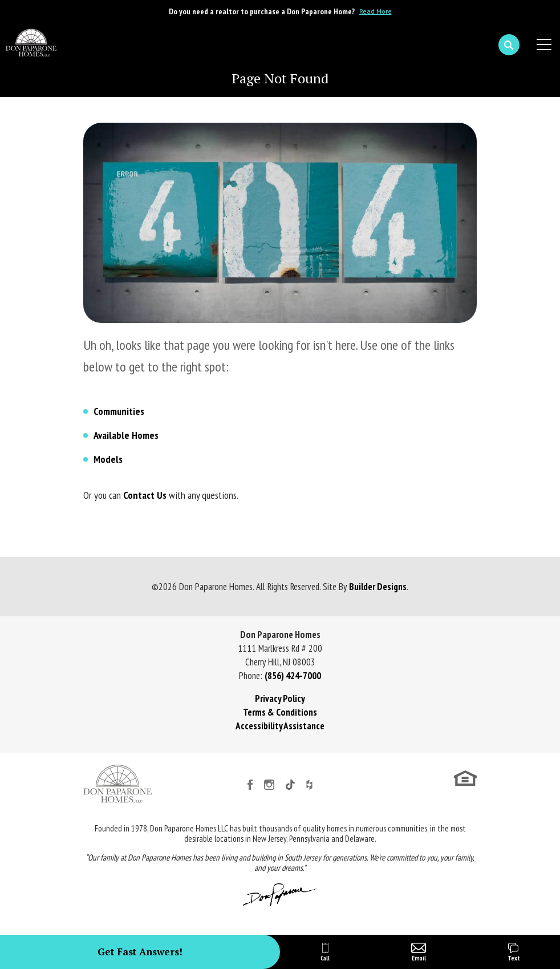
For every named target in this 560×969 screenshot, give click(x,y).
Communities (119, 411)
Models (108, 459)
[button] (509, 45)
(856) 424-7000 (293, 676)
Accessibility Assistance (280, 726)
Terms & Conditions (280, 712)
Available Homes (126, 435)
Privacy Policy (280, 699)
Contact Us (145, 495)
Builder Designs (378, 587)
